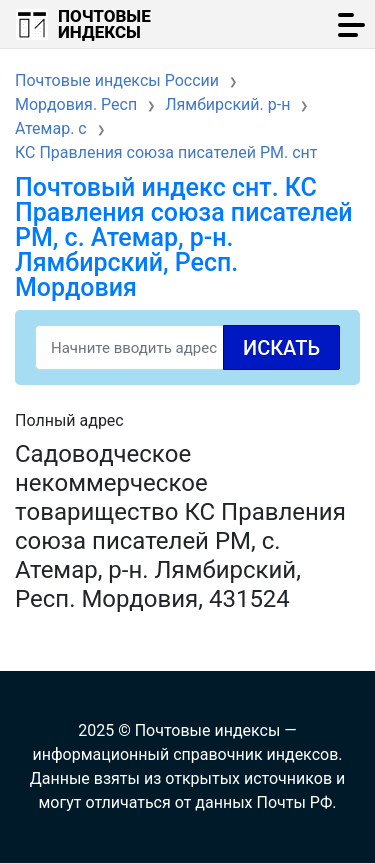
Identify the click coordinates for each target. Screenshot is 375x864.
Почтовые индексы (104, 24)
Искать (281, 348)
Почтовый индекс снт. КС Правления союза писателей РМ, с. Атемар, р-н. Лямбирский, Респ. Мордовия (184, 237)
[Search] (187, 347)
